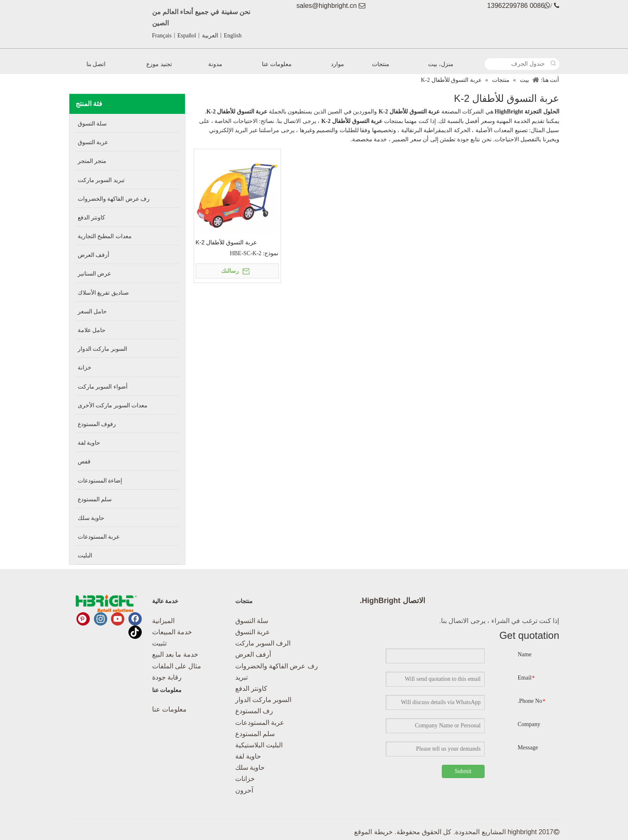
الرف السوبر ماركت (263, 643)
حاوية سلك (250, 767)
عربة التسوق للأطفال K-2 (226, 242)
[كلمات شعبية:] (554, 64)
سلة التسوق (252, 621)
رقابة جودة (167, 677)
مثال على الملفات (177, 666)
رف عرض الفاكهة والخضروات (277, 666)
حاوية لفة (248, 756)
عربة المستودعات (260, 723)
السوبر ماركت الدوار (264, 700)
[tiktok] (135, 632)
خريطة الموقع (373, 832)
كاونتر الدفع (251, 689)
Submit (463, 771)
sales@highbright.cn (326, 6)
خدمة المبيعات (172, 632)
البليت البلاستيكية (259, 745)
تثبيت (159, 643)
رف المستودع (254, 711)
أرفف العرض (253, 654)
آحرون (244, 790)
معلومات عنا (169, 709)
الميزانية (163, 621)
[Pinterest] (83, 619)
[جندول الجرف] (517, 64)
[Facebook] (135, 619)
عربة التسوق (253, 632)
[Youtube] (118, 619)
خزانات (245, 779)
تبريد (241, 677)
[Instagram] (101, 619)
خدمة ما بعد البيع (175, 654)
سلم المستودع (255, 734)
